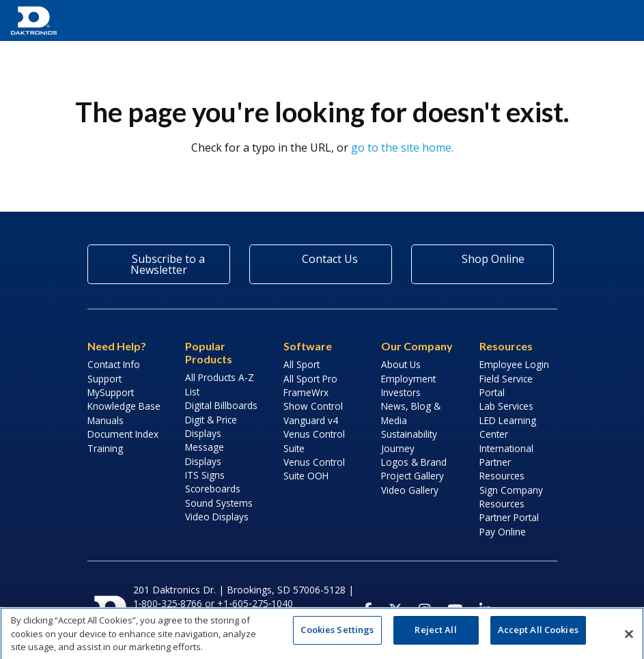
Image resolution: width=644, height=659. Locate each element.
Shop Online (483, 259)
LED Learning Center (508, 427)
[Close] (629, 639)
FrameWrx (306, 392)
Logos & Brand (414, 462)
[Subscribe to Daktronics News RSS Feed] (543, 610)
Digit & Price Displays (211, 426)
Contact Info (114, 364)
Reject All (435, 635)
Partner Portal (509, 517)
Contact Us (320, 259)
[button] (617, 20)
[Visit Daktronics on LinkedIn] (486, 610)
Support (104, 379)
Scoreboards (213, 489)
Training (105, 448)
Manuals (106, 420)
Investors (401, 392)
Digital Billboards (221, 405)
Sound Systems (219, 503)
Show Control (313, 406)
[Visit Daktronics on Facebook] (368, 610)
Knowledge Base (124, 406)
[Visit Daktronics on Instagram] (425, 610)
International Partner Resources (506, 462)
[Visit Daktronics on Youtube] (455, 610)
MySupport (111, 392)
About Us (401, 364)
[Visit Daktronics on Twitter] (395, 610)
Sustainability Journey (409, 441)
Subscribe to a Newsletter (159, 264)
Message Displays (205, 454)
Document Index (123, 434)
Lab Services (506, 406)
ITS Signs (205, 475)
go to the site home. (402, 148)
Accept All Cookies (538, 635)
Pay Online (503, 532)
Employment (408, 379)
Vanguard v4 (311, 420)
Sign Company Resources (511, 497)
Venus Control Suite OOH (314, 469)
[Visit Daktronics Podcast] (514, 610)
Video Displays (217, 517)
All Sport (302, 364)
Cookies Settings (337, 635)
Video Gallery (410, 490)
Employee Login (514, 364)
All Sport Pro (310, 379)
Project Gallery (412, 476)
